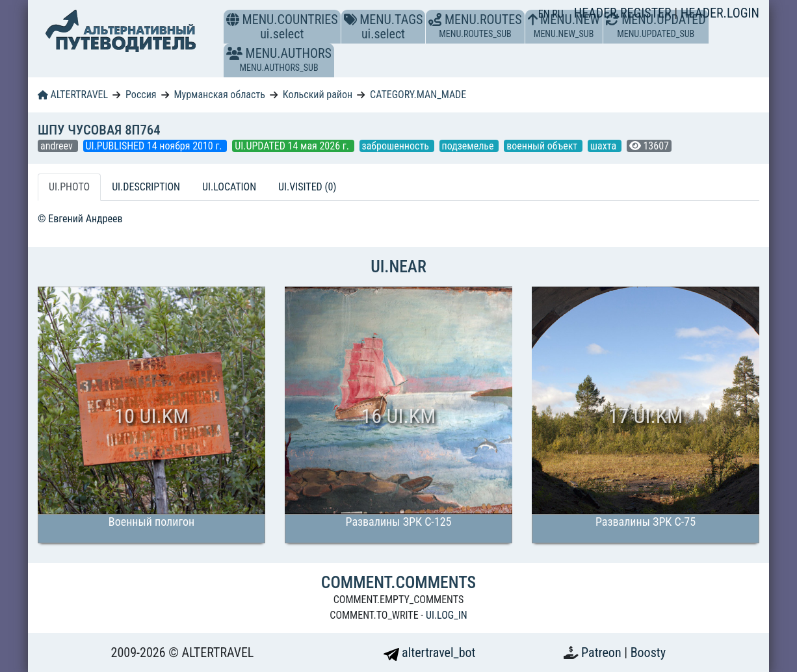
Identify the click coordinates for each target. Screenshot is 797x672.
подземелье (469, 146)
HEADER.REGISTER (624, 13)
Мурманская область (219, 95)
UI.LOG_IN (447, 615)
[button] (234, 53)
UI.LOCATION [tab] (229, 187)
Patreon (603, 653)
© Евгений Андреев (80, 219)
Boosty (648, 653)
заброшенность (397, 146)
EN (545, 14)
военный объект (543, 146)
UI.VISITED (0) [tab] (307, 187)
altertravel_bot (430, 653)
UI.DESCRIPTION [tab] (146, 187)
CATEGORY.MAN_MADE (418, 95)
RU (557, 14)
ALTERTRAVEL (73, 95)
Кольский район (318, 95)
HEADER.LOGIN (720, 13)
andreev (58, 146)
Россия (141, 95)
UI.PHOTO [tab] (69, 187)
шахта (605, 146)
